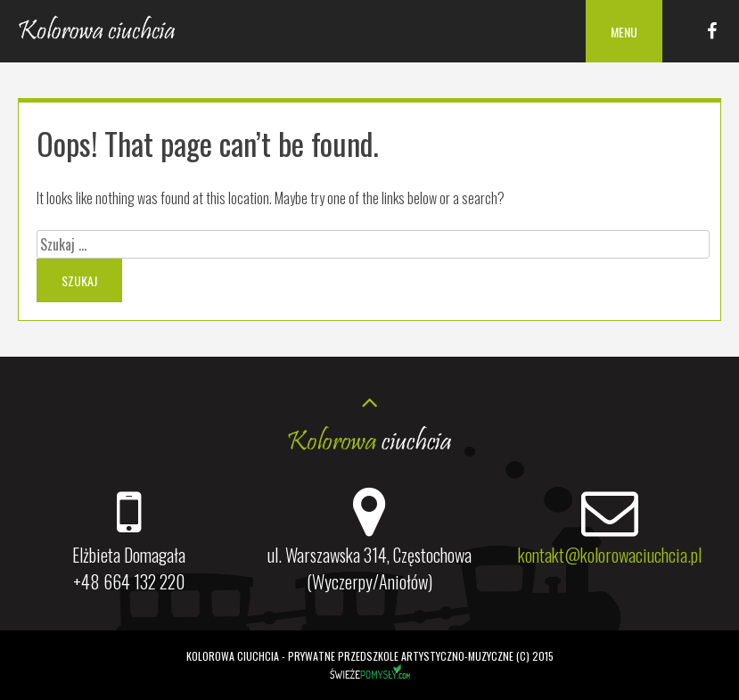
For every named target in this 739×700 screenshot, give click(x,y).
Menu (624, 32)
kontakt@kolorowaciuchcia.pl (610, 555)
